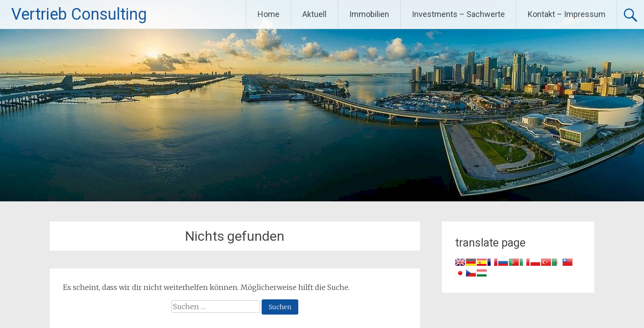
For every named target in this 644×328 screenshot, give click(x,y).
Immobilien (369, 14)
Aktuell (314, 14)
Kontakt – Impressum (567, 14)
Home (269, 14)
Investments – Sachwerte (458, 14)
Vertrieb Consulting (79, 14)
